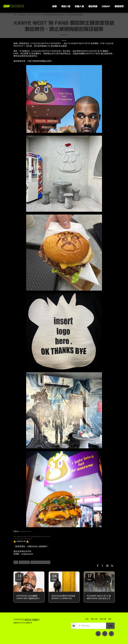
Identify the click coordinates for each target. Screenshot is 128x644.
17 (90, 577)
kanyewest (24, 562)
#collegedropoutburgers (40, 536)
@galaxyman (26, 531)
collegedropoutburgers (40, 562)
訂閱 (110, 626)
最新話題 (22, 15)
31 (19, 577)
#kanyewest (23, 536)
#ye (15, 536)
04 (54, 577)
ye (16, 562)
